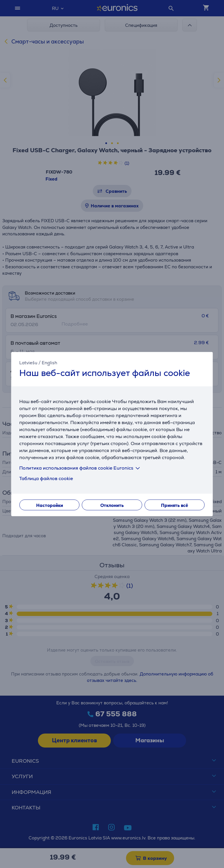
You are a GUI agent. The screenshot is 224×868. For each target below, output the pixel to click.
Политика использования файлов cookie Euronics (81, 468)
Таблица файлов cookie (46, 478)
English (49, 363)
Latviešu (28, 363)
